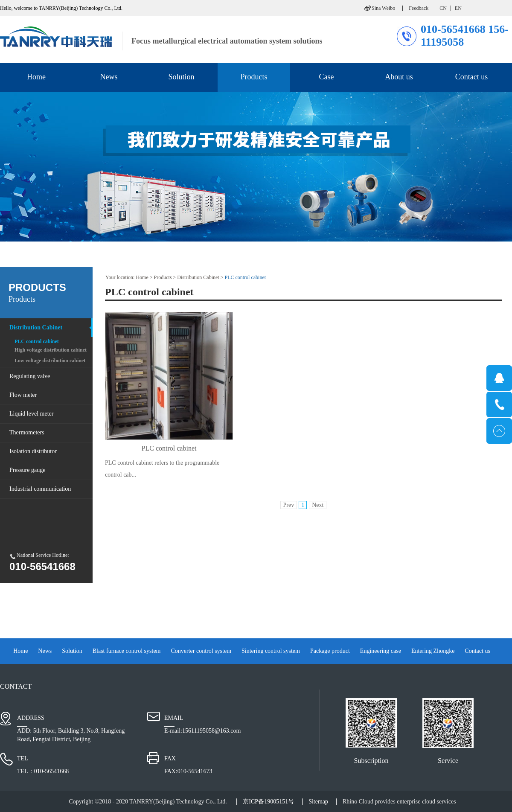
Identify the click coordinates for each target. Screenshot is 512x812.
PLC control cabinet (245, 277)
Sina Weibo (383, 8)
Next (318, 505)
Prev (289, 505)
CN (443, 8)
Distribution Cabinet (198, 277)
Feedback (419, 8)
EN (458, 8)
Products (163, 277)
